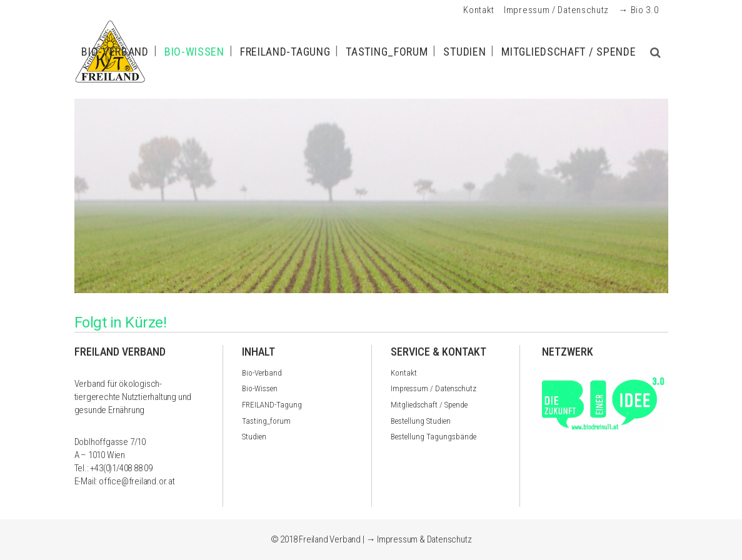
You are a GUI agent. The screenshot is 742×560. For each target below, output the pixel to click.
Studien (254, 437)
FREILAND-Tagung (272, 405)
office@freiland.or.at (137, 481)
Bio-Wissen (260, 388)
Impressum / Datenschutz (556, 10)
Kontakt (479, 10)
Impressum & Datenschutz (424, 539)
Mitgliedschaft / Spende (429, 405)
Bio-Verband (262, 373)
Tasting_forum (266, 421)
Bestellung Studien (421, 421)
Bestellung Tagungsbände (434, 437)
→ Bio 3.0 (638, 10)
